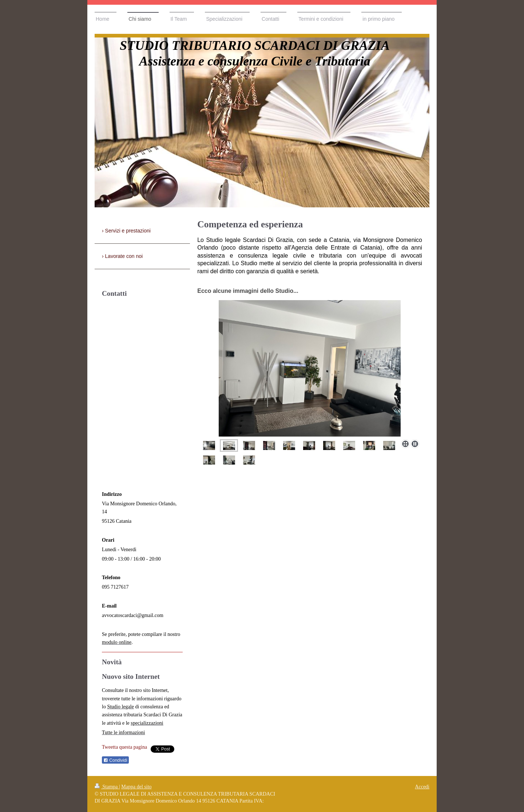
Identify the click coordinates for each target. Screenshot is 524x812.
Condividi (115, 760)
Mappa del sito (136, 787)
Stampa (107, 787)
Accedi (422, 787)
